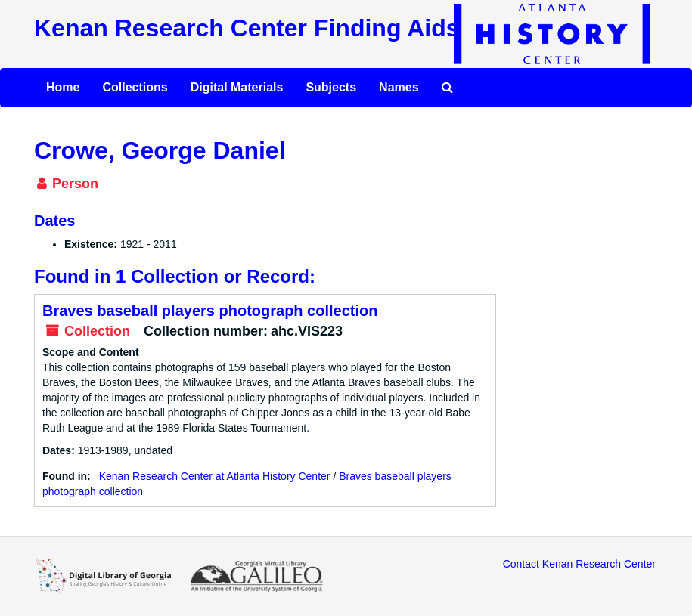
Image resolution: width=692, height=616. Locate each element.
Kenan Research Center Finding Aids (247, 28)
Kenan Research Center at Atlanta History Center (215, 476)
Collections (135, 87)
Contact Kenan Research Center (579, 564)
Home (63, 87)
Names (399, 87)
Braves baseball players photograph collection (210, 311)
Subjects (331, 87)
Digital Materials (237, 87)
